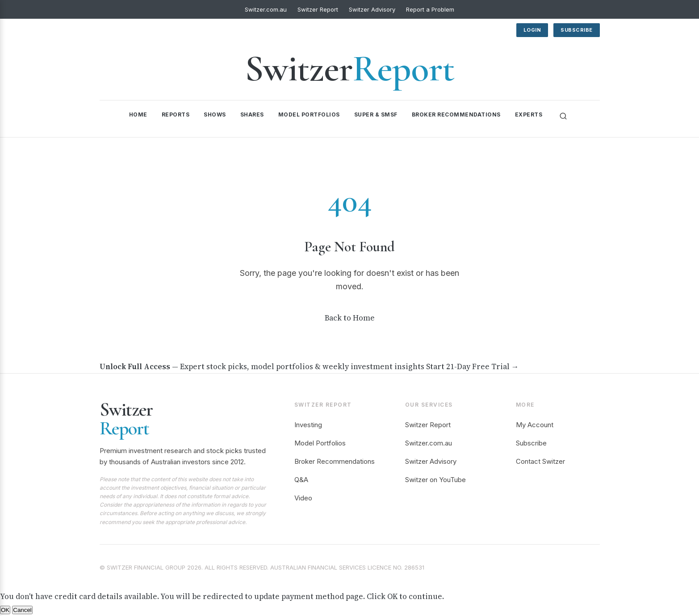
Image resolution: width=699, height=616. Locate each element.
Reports (176, 114)
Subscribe (577, 30)
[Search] (563, 116)
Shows (215, 114)
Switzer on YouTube (435, 480)
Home (138, 114)
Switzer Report (318, 9)
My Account (535, 425)
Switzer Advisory (372, 9)
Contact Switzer (540, 461)
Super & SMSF (376, 114)
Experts (529, 114)
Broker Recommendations (456, 114)
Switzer (349, 69)
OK (5, 610)
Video (303, 498)
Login (532, 30)
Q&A (301, 480)
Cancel (22, 610)
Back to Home (350, 318)
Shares (252, 114)
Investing (308, 425)
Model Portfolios (309, 114)
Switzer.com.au (266, 9)
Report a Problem (430, 9)
